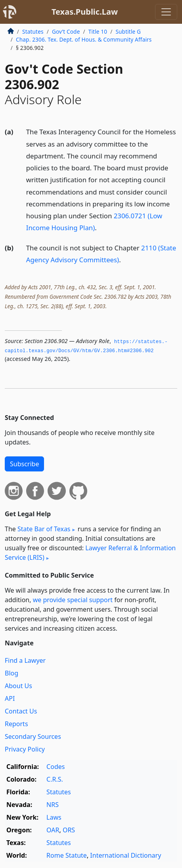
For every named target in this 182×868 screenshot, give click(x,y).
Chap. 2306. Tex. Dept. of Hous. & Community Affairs (84, 39)
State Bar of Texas (44, 529)
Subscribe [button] (24, 464)
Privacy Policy (25, 749)
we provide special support (73, 600)
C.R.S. (55, 779)
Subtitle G (128, 31)
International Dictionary (125, 855)
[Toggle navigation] (166, 12)
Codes (56, 767)
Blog (11, 673)
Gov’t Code (66, 31)
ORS (69, 830)
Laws (54, 817)
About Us (18, 686)
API (10, 698)
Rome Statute (67, 855)
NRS (53, 805)
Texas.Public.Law (85, 12)
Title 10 (98, 31)
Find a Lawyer (25, 660)
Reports (16, 724)
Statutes (33, 31)
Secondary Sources (33, 736)
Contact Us (21, 711)
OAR (53, 830)
